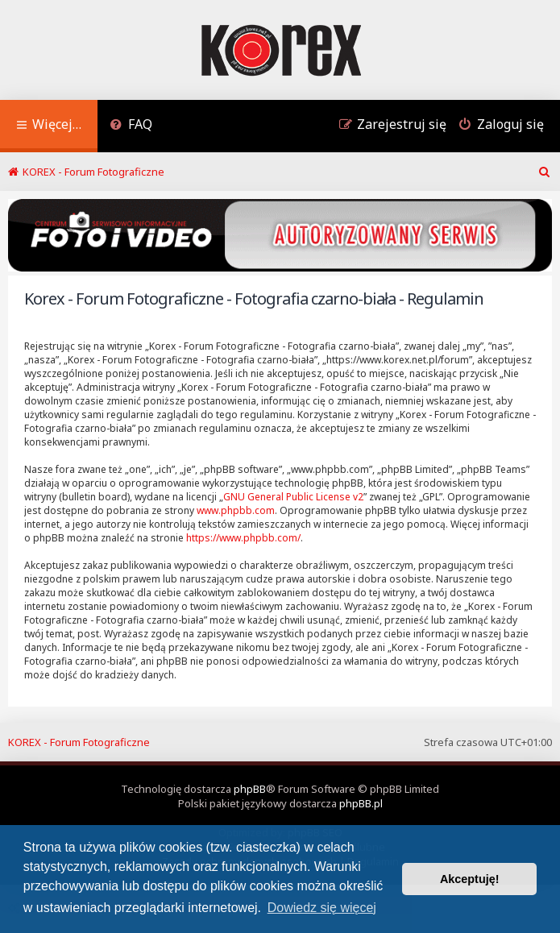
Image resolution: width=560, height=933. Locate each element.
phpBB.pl (361, 803)
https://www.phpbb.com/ (243, 538)
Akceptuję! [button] (470, 879)
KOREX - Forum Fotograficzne (79, 742)
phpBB (250, 789)
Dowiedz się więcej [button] (322, 908)
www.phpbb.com (236, 510)
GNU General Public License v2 (293, 497)
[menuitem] (131, 126)
